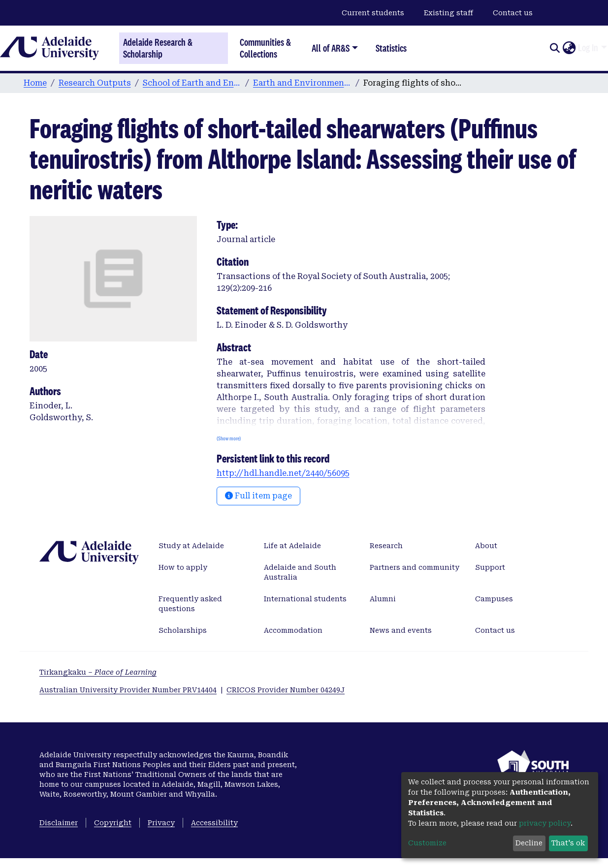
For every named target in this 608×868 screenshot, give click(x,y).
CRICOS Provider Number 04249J (286, 690)
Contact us (513, 13)
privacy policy (545, 823)
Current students (373, 13)
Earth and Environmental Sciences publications (302, 83)
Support (490, 567)
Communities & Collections (265, 48)
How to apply (183, 567)
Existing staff (448, 13)
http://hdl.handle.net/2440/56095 (283, 473)
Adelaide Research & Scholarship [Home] (158, 48)
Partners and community (415, 567)
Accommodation (293, 630)
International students (305, 599)
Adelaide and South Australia (300, 572)
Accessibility (214, 823)
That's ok (568, 843)
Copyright (113, 823)
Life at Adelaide (292, 546)
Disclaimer (59, 823)
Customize (427, 843)
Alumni (383, 599)
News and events (401, 630)
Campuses (494, 599)
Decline (529, 843)
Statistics (391, 48)
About (486, 546)
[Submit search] (555, 48)
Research (386, 546)
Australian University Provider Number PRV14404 (128, 690)
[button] (569, 48)
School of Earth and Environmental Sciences (192, 83)
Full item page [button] (258, 496)
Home (35, 83)
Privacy (161, 823)
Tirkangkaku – (98, 672)
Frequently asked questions (190, 604)
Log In (588, 48)
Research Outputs (95, 83)
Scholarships (183, 630)
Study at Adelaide (191, 546)
